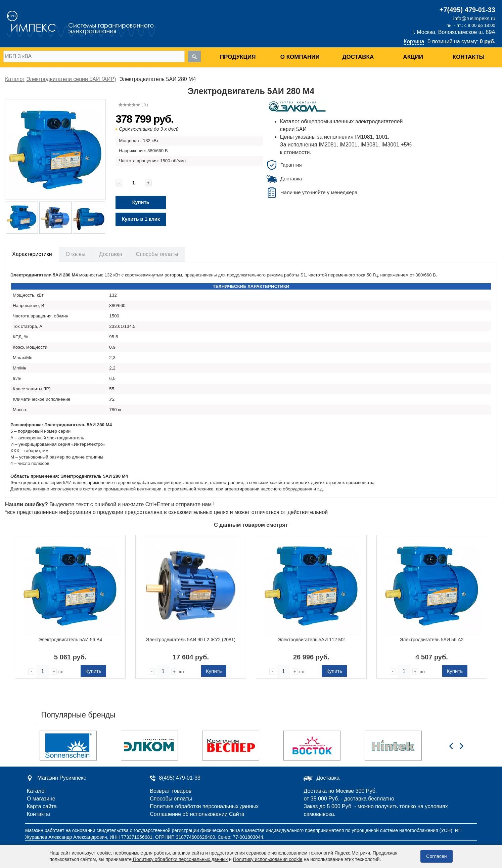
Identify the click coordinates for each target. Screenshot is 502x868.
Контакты (469, 57)
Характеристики (32, 254)
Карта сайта (42, 806)
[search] (194, 56)
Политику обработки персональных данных (180, 859)
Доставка (358, 57)
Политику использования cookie (268, 859)
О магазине (41, 799)
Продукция (238, 57)
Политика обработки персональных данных (204, 806)
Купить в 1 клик (141, 219)
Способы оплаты (157, 254)
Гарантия (291, 165)
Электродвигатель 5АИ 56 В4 (70, 640)
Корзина (414, 41)
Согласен (436, 856)
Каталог (37, 791)
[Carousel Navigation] (456, 750)
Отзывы (76, 254)
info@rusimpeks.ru (474, 18)
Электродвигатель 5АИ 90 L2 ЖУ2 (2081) (191, 640)
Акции (413, 57)
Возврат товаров (171, 791)
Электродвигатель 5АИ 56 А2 (432, 640)
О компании (300, 57)
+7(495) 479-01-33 (467, 10)
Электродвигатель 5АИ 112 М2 (311, 640)
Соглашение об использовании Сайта (197, 814)
